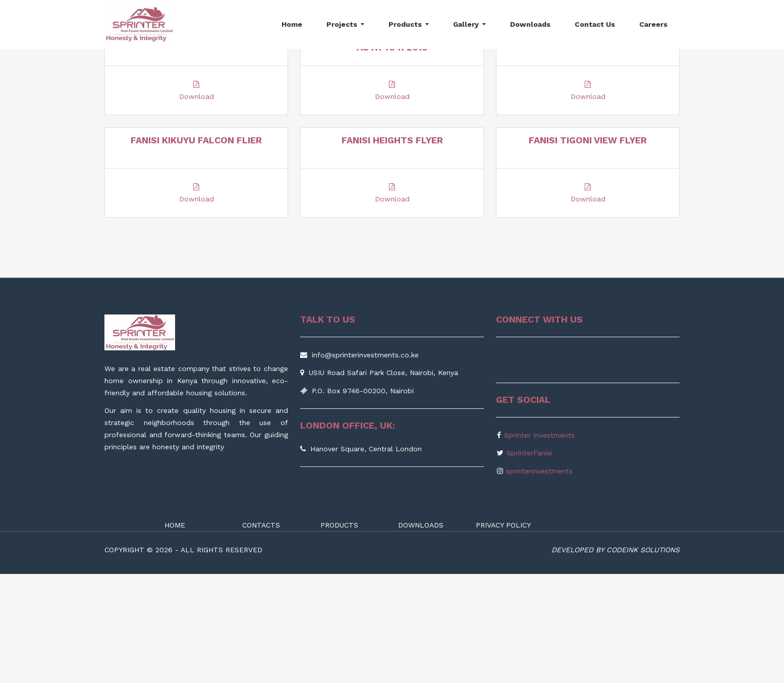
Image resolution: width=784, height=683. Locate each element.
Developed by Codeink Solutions (615, 659)
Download (197, 187)
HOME (175, 635)
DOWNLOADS (421, 635)
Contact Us (595, 24)
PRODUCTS (339, 635)
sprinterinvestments (539, 580)
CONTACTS (261, 635)
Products (405, 24)
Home (292, 24)
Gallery (466, 24)
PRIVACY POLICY (503, 635)
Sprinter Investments (539, 544)
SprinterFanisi (529, 562)
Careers (653, 24)
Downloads (530, 24)
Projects (342, 24)
